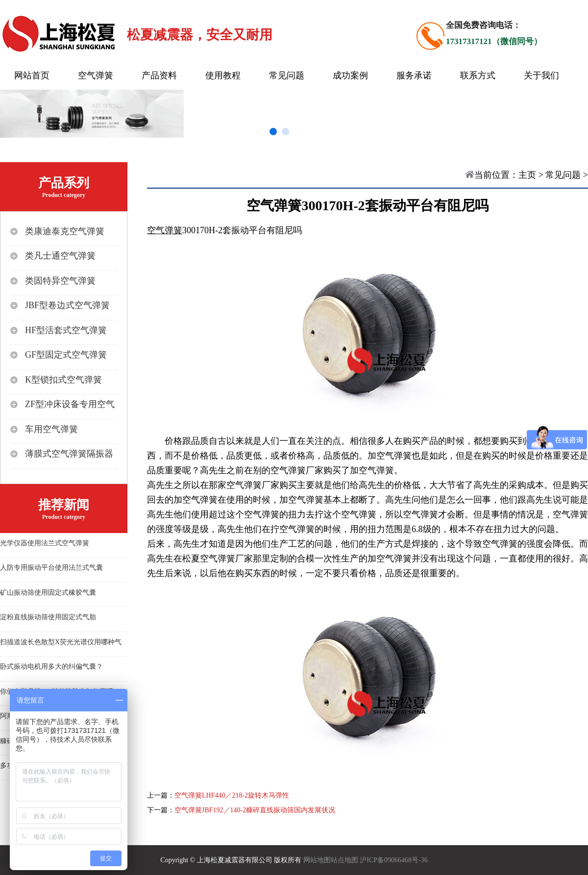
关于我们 (541, 75)
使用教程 (223, 75)
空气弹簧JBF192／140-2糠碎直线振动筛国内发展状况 (255, 810)
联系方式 (478, 75)
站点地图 (344, 860)
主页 (527, 175)
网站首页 (32, 75)
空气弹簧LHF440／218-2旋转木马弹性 (232, 795)
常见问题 (287, 75)
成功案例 (350, 75)
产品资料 (159, 75)
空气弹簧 (96, 75)
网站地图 (317, 860)
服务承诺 (414, 75)
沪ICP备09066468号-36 (393, 860)
